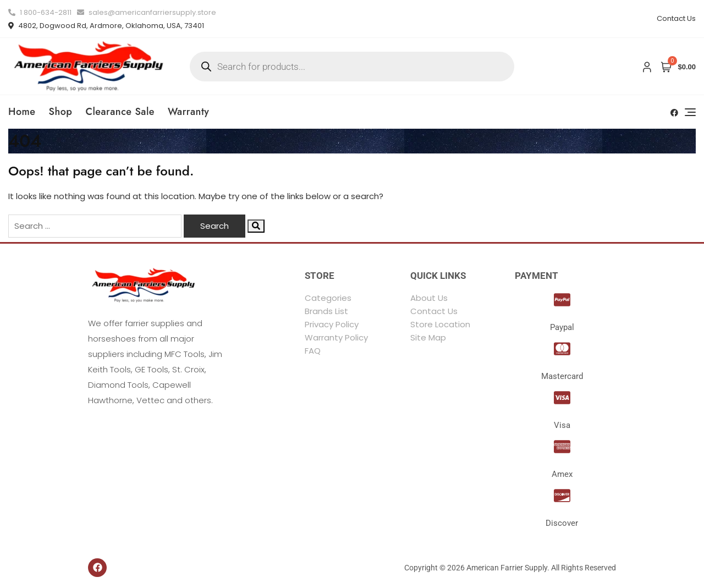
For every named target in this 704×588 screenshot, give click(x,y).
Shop (61, 112)
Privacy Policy (332, 324)
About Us (429, 298)
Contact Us (676, 18)
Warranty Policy (336, 337)
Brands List (326, 311)
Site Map (428, 337)
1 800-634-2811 (40, 12)
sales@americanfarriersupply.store (147, 12)
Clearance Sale (120, 112)
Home (22, 112)
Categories (328, 298)
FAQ (313, 351)
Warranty (188, 112)
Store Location (440, 324)
